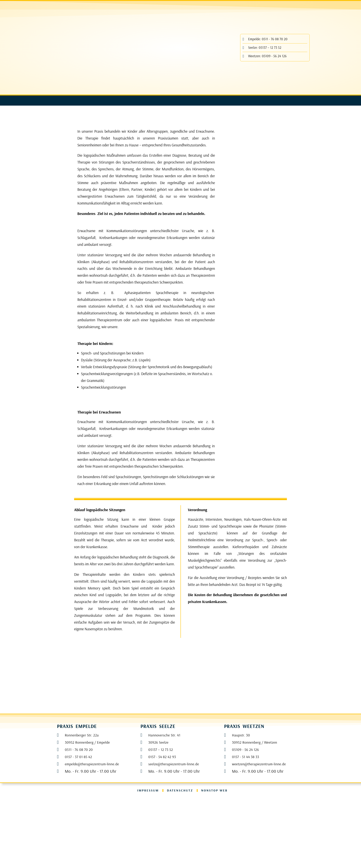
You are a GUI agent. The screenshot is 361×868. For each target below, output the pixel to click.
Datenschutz (180, 860)
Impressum (145, 860)
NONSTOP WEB (217, 860)
